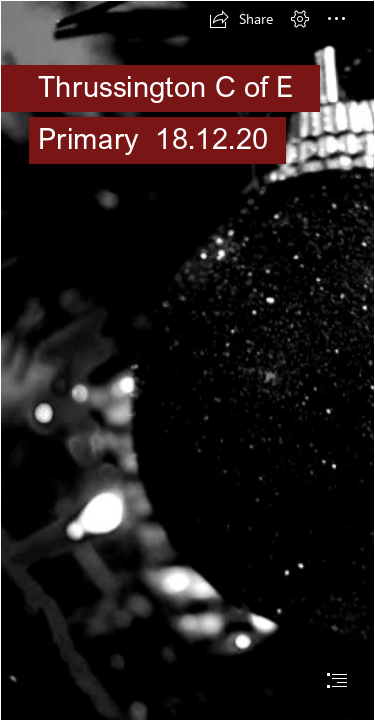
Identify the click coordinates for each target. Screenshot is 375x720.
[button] (241, 19)
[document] (187, 360)
